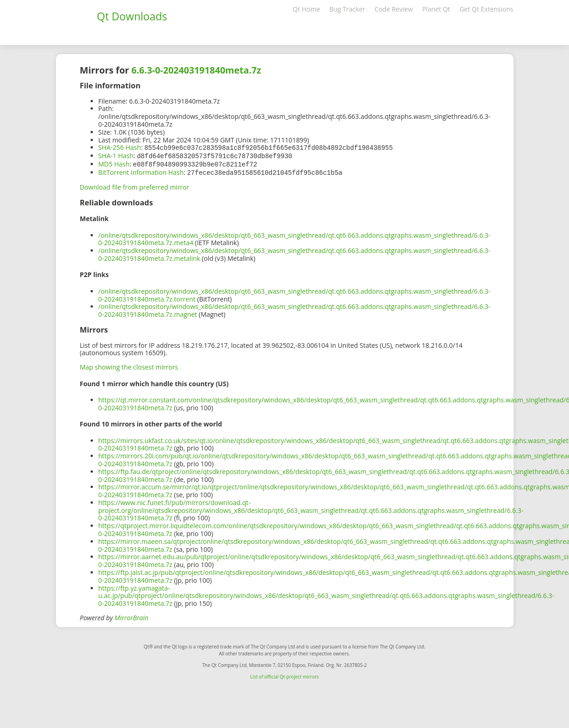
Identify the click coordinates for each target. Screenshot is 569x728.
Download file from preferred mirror (135, 185)
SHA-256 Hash (120, 147)
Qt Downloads (132, 16)
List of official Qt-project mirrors (284, 675)
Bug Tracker (347, 9)
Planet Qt (436, 9)
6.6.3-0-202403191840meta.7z (196, 70)
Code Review (394, 9)
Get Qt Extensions (486, 9)
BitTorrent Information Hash (141, 171)
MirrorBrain (132, 616)
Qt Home (306, 9)
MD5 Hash (114, 163)
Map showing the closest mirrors (129, 365)
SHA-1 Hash (116, 155)
